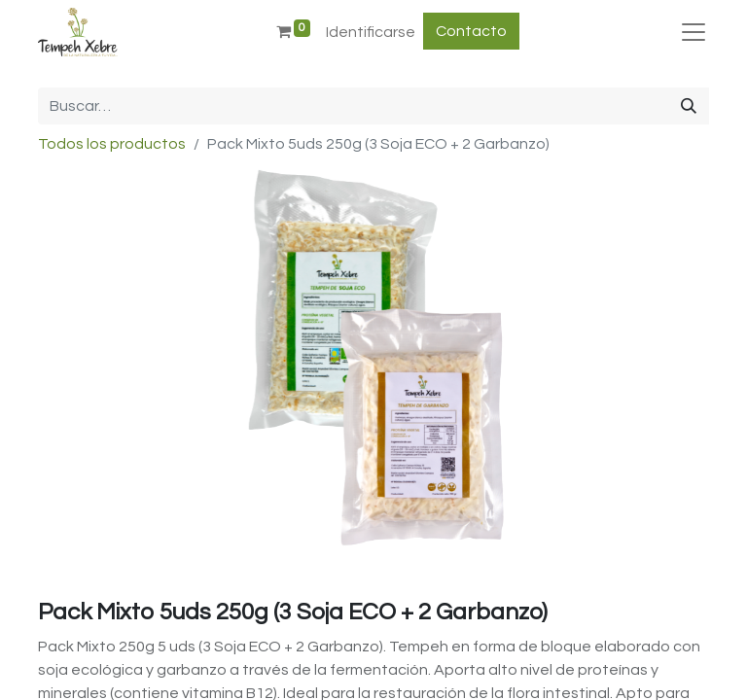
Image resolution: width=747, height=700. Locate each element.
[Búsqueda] (689, 106)
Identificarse (371, 32)
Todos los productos (112, 144)
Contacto (471, 31)
